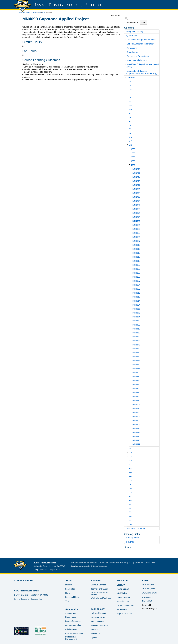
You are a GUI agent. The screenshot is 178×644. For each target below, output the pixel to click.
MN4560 (136, 397)
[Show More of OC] (128, 484)
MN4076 (136, 217)
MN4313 (136, 297)
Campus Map (54, 570)
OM (130, 488)
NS (130, 469)
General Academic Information (140, 44)
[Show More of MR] (128, 452)
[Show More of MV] (128, 460)
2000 (133, 157)
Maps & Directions (124, 614)
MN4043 (136, 193)
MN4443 (136, 345)
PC (130, 497)
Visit (67, 601)
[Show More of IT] (128, 129)
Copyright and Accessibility (81, 566)
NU (130, 473)
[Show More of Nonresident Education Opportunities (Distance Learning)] (126, 71)
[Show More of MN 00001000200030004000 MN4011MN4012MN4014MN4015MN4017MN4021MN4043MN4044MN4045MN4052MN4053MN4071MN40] (128, 145)
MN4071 (136, 213)
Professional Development (71, 638)
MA (130, 137)
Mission (68, 585)
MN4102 (136, 229)
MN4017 (136, 185)
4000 (44, 13)
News (68, 593)
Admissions (132, 48)
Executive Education (74, 633)
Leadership (70, 589)
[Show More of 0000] (130, 149)
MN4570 (136, 401)
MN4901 (136, 424)
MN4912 (136, 429)
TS (130, 520)
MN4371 (136, 313)
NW (131, 477)
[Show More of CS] (128, 89)
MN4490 (136, 373)
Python (94, 638)
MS (130, 457)
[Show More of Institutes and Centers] (126, 60)
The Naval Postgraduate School (141, 40)
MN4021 (136, 189)
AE (130, 82)
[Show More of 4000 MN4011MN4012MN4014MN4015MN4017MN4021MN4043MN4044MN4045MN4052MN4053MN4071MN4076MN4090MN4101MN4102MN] (130, 165)
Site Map (130, 542)
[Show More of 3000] (130, 161)
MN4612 (136, 409)
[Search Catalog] (141, 18)
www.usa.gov (148, 597)
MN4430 (136, 333)
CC (130, 85)
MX (130, 465)
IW (130, 133)
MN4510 (136, 377)
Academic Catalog (24, 13)
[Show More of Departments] (126, 52)
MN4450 (136, 349)
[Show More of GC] (128, 117)
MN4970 (136, 440)
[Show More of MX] (128, 464)
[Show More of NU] (128, 472)
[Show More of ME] (128, 141)
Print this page (116, 15)
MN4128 (136, 273)
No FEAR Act (150, 563)
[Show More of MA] (128, 137)
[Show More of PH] (128, 500)
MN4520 (136, 381)
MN (40, 13)
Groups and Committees (138, 56)
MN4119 (136, 261)
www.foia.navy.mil (150, 593)
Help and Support (98, 613)
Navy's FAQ (147, 601)
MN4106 (136, 237)
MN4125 (136, 269)
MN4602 (136, 404)
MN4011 (136, 169)
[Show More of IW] (128, 133)
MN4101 (136, 225)
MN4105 (136, 233)
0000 (133, 149)
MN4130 (136, 277)
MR (130, 453)
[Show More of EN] (128, 105)
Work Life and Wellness (101, 598)
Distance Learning (73, 625)
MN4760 (136, 413)
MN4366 (136, 309)
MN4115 (136, 253)
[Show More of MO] (128, 448)
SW (130, 516)
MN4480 (136, 365)
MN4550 (136, 393)
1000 (133, 153)
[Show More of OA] (128, 480)
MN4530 (136, 385)
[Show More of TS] (128, 520)
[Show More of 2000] (130, 157)
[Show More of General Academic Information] (126, 44)
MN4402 (136, 325)
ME (130, 141)
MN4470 (136, 357)
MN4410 (136, 329)
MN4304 (136, 285)
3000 (133, 161)
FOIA (131, 563)
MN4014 (136, 177)
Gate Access (122, 609)
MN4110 (136, 245)
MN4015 (136, 181)
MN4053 (136, 209)
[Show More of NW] (128, 476)
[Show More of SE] (128, 504)
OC (130, 485)
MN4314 (136, 301)
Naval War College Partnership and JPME (143, 66)
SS (130, 512)
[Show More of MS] (128, 456)
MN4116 (136, 257)
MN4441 (136, 341)
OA (130, 481)
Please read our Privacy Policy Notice (113, 563)
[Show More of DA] (128, 97)
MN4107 (136, 241)
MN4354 (136, 305)
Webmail (95, 629)
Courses (34, 13)
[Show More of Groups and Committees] (126, 56)
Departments (133, 52)
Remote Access (98, 621)
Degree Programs (73, 621)
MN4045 (136, 201)
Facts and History (73, 597)
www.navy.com (148, 589)
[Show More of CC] (128, 85)
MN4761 (136, 416)
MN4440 (136, 337)
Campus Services (98, 585)
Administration (71, 629)
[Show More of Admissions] (126, 48)
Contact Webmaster (100, 566)
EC (130, 101)
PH (130, 500)
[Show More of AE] (128, 81)
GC (130, 117)
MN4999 (136, 444)
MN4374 (136, 317)
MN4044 (136, 197)
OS (130, 493)
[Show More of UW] (128, 524)
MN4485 (136, 369)
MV (130, 461)
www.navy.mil (148, 585)
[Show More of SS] (128, 512)
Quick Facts (132, 36)
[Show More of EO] (128, 109)
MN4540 (136, 389)
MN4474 (136, 361)
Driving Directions (40, 570)
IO (130, 121)
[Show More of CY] (128, 93)
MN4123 (136, 265)
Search (144, 22)
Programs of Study (135, 32)
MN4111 (136, 249)
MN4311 (136, 293)
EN (130, 105)
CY (130, 94)
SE (130, 504)
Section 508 (139, 563)
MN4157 (136, 281)
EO (130, 110)
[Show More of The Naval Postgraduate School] (126, 40)
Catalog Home (133, 538)
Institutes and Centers (137, 60)
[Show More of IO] (128, 121)
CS (130, 90)
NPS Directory (123, 601)
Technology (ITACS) (99, 589)
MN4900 (136, 420)
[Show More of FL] (128, 113)
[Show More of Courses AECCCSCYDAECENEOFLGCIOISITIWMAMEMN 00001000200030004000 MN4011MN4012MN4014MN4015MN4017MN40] (126, 78)
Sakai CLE (95, 634)
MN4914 (136, 436)
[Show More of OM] (128, 488)
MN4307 (136, 289)
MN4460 (136, 353)
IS (130, 125)
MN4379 (136, 321)
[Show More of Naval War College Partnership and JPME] (126, 64)
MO (130, 449)
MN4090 (136, 221)
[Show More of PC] (128, 496)
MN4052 (136, 205)
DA (130, 97)
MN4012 (136, 173)
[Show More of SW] (128, 516)
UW (131, 524)
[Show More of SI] (128, 508)
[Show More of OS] (128, 492)
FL (130, 113)
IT (130, 129)
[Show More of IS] (128, 125)
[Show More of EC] (128, 101)
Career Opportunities (125, 605)
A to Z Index (122, 593)
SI (130, 508)
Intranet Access (123, 597)
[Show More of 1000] (130, 153)
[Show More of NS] (128, 468)
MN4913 (136, 432)
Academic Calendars (136, 529)
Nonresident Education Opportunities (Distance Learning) (142, 72)
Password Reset (98, 617)
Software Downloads (100, 625)
